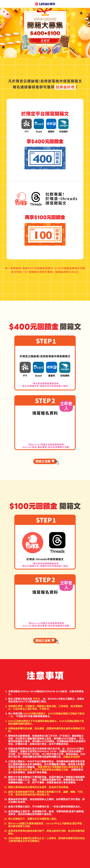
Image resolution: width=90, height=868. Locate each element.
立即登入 (66, 406)
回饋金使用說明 (72, 757)
